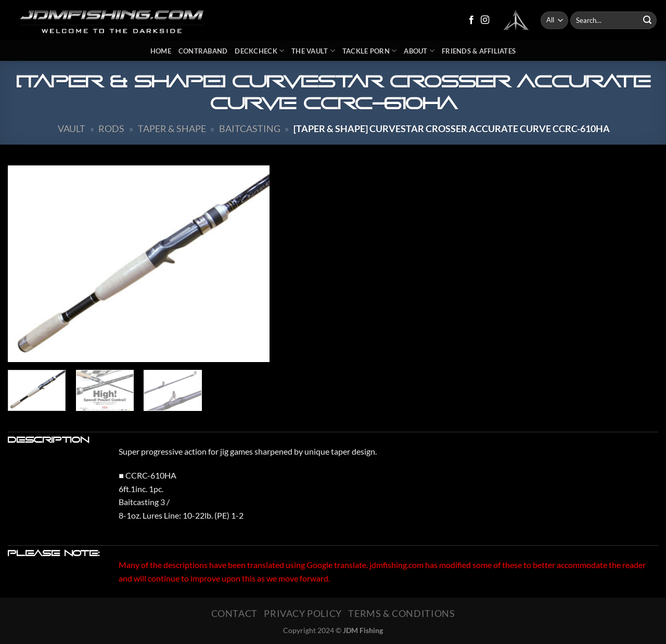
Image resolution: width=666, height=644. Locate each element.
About (419, 51)
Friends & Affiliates (479, 51)
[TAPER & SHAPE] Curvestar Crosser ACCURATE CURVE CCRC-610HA (452, 128)
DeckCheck (259, 51)
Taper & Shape (172, 128)
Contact (234, 613)
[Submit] (647, 20)
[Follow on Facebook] (471, 20)
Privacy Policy (303, 613)
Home (161, 51)
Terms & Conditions (401, 613)
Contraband (203, 51)
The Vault (313, 51)
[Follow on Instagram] (485, 20)
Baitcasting (250, 128)
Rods (111, 128)
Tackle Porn (369, 51)
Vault (72, 128)
